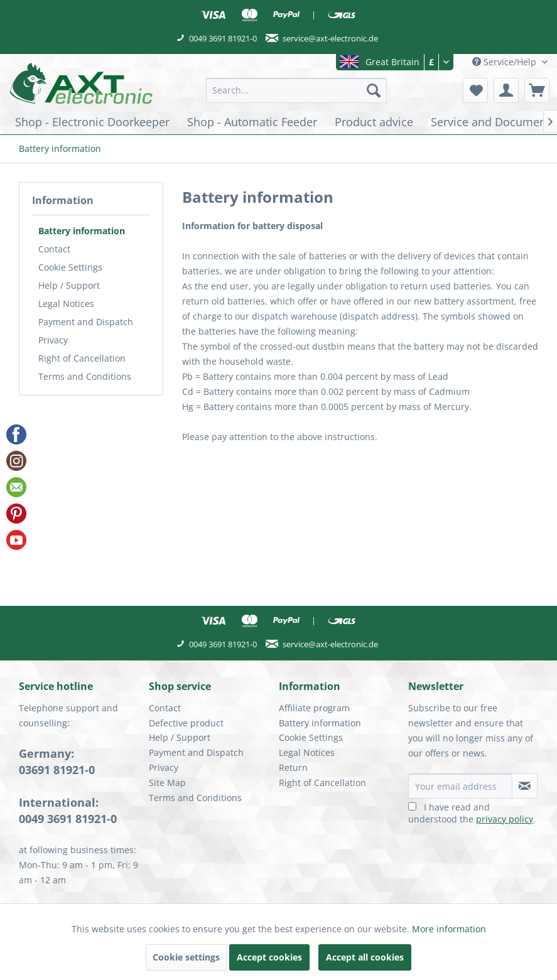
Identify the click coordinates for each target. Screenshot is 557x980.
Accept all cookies (365, 957)
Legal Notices (66, 304)
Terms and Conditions (85, 376)
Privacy (53, 340)
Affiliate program (314, 708)
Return (293, 767)
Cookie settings (186, 957)
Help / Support (69, 285)
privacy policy (505, 819)
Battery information (82, 231)
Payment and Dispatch (86, 322)
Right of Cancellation (82, 358)
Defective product (186, 723)
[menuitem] (296, 90)
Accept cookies (269, 957)
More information (449, 929)
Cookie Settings (70, 267)
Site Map (167, 783)
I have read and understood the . (472, 813)
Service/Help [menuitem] (506, 62)
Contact (54, 249)
